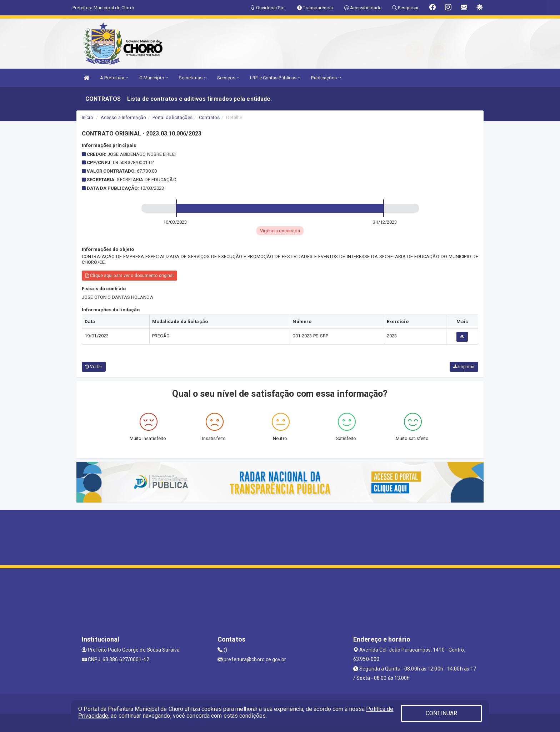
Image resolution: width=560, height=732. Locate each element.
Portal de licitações (172, 117)
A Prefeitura (114, 78)
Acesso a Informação (123, 117)
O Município (154, 78)
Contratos (209, 117)
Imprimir (464, 367)
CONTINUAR (441, 713)
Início (87, 117)
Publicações (326, 78)
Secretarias (193, 78)
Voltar (94, 367)
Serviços (228, 78)
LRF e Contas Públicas (275, 78)
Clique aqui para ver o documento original (129, 276)
